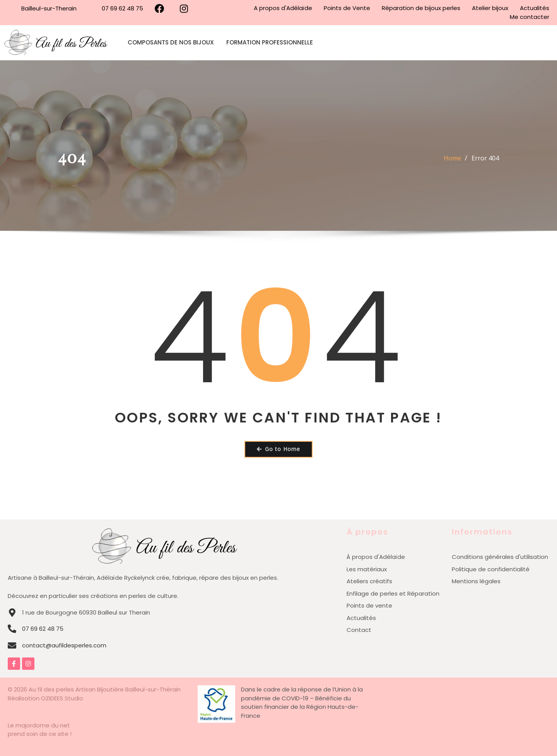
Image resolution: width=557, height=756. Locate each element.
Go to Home (278, 449)
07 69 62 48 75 (43, 629)
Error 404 (485, 158)
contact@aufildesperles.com (64, 645)
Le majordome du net (39, 725)
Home (452, 158)
